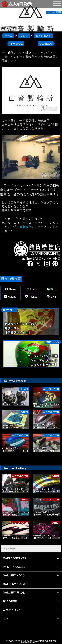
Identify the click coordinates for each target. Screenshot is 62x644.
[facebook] (29, 264)
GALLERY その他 (14, 593)
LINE (52, 297)
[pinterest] (54, 264)
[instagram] (46, 264)
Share (10, 289)
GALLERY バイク (14, 576)
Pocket (31, 297)
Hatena (10, 297)
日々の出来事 (43, 36)
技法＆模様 (10, 601)
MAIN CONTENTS (14, 558)
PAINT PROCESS (14, 567)
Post (31, 289)
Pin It (52, 289)
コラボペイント (13, 610)
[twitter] (38, 264)
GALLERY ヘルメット (17, 584)
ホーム (9, 36)
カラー (7, 618)
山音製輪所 (24, 227)
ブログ (24, 36)
